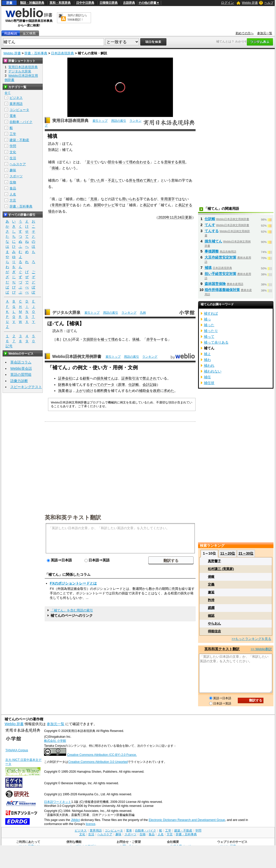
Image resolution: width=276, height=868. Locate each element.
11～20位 (228, 553)
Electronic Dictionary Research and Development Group (187, 820)
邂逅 (211, 592)
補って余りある (216, 342)
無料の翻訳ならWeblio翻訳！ (77, 17)
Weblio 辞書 (250, 3)
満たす (152, 180)
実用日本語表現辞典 (70, 121)
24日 (181, 217)
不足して (115, 180)
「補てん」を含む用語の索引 (72, 610)
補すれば (211, 313)
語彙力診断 (19, 381)
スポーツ (16, 176)
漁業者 (63, 391)
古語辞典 (129, 3)
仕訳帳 (134, 385)
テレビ (110, 205)
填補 (55, 168)
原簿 (121, 385)
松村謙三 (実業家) (221, 569)
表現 (182, 162)
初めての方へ (245, 33)
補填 (208, 268)
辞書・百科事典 (36, 53)
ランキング (129, 313)
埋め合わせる (140, 162)
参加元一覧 (265, 33)
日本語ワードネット (58, 802)
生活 (13, 158)
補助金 (144, 391)
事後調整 (212, 251)
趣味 (13, 170)
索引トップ (100, 121)
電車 (13, 116)
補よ (207, 354)
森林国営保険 (215, 284)
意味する (171, 162)
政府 (157, 391)
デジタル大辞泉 (66, 313)
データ (109, 385)
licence (90, 824)
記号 (9, 346)
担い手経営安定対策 (220, 274)
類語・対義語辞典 (32, 3)
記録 (153, 385)
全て (8, 93)
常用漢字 (168, 199)
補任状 (209, 383)
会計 (146, 385)
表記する (185, 205)
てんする (212, 231)
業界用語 (16, 104)
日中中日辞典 (85, 3)
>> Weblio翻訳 (261, 649)
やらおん (214, 623)
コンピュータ (19, 110)
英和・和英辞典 (60, 3)
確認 (211, 616)
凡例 (143, 313)
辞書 (9, 3)
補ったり (211, 331)
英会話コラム (21, 362)
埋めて (141, 180)
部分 (111, 162)
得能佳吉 (214, 631)
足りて (92, 162)
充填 (94, 199)
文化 (13, 152)
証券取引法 (130, 378)
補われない (213, 371)
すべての (97, 385)
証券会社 (65, 378)
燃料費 (102, 391)
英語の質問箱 (21, 375)
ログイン (227, 3)
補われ (209, 365)
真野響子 (214, 561)
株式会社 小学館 (55, 741)
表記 (147, 205)
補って (124, 162)
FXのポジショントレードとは (73, 583)
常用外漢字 (60, 205)
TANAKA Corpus (17, 750)
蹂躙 (211, 608)
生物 (13, 182)
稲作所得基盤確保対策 (222, 290)
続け (90, 391)
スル (68, 339)
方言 (13, 200)
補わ (207, 360)
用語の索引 (119, 121)
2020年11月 (168, 217)
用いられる (131, 199)
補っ (207, 319)
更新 (189, 217)
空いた (96, 180)
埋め (115, 339)
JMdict (75, 820)
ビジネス (16, 98)
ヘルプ (269, 3)
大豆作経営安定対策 (220, 257)
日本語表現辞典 (62, 53)
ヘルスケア (18, 164)
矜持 (211, 600)
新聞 (97, 205)
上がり (81, 391)
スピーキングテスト (26, 387)
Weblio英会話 (21, 368)
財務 (62, 385)
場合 (52, 211)
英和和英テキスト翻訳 (73, 517)
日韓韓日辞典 (109, 3)
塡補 (136, 339)
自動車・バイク (21, 122)
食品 (13, 188)
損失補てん (106, 378)
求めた (169, 391)
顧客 (86, 378)
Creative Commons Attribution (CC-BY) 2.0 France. (102, 755)
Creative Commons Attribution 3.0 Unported (98, 762)
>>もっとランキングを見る (251, 639)
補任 (207, 377)
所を (132, 180)
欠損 (86, 339)
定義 (211, 584)
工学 (13, 134)
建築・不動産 (19, 140)
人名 (13, 194)
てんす (210, 225)
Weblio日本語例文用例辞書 (77, 357)
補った (209, 325)
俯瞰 (211, 577)
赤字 (150, 339)
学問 (13, 146)
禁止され (150, 378)
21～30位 (246, 553)
